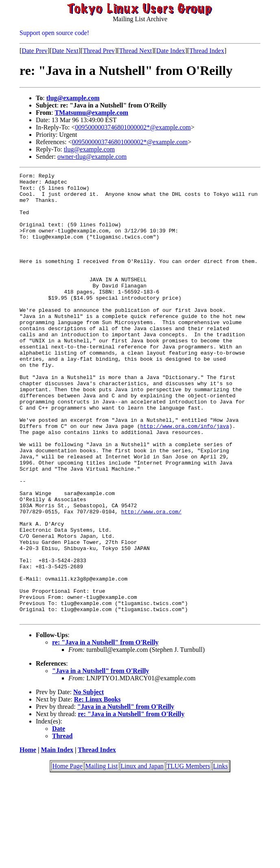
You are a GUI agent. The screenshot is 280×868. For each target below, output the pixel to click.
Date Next (65, 51)
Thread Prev (99, 51)
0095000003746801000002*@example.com (133, 127)
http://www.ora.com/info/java (184, 477)
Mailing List (102, 855)
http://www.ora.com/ (151, 580)
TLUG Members (188, 855)
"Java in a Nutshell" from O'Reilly (101, 760)
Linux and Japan (142, 855)
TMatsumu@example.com (91, 113)
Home (28, 839)
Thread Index (207, 51)
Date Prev (35, 51)
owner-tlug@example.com (92, 157)
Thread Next (136, 51)
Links (220, 855)
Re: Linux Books (97, 788)
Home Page (67, 855)
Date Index (171, 51)
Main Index (57, 839)
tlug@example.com (73, 98)
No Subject (89, 781)
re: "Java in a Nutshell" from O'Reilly (105, 731)
